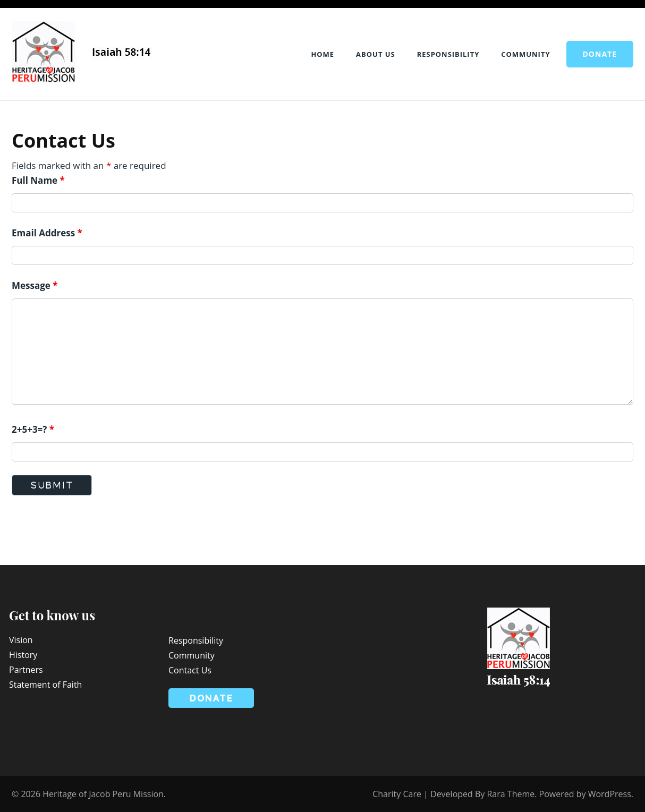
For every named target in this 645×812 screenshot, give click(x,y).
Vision (21, 640)
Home (322, 54)
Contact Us (190, 670)
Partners (26, 670)
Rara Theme (511, 794)
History (23, 655)
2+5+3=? (33, 429)
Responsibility (448, 54)
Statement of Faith (45, 685)
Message (35, 285)
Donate (600, 54)
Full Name (38, 180)
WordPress (610, 794)
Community (525, 54)
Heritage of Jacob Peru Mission (103, 794)
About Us (376, 54)
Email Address (47, 233)
